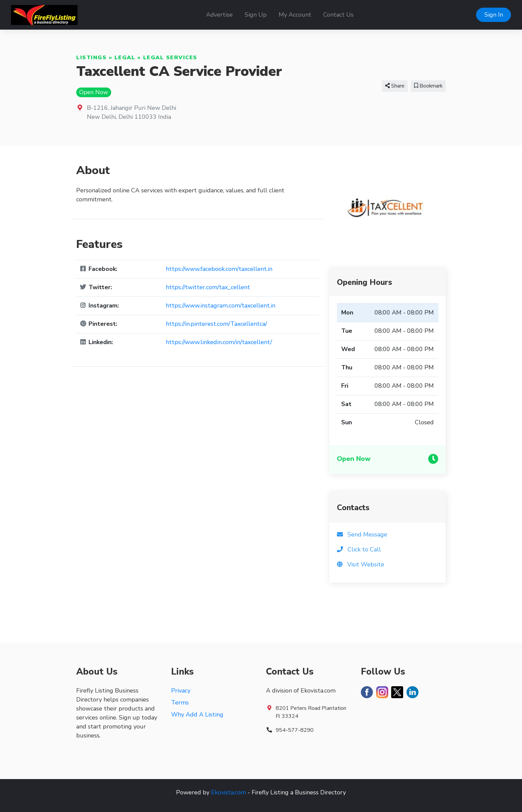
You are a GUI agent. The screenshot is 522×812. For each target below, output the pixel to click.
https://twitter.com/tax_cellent (208, 287)
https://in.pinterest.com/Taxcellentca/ (216, 324)
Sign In (494, 15)
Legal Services (170, 58)
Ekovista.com (229, 792)
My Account (295, 15)
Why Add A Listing (197, 714)
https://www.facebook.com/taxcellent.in (219, 269)
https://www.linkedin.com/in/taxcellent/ (219, 342)
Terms (180, 703)
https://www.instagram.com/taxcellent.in (221, 305)
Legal (125, 58)
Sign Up (256, 15)
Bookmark (428, 86)
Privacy (181, 691)
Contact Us (338, 15)
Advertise (219, 15)
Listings (91, 58)
